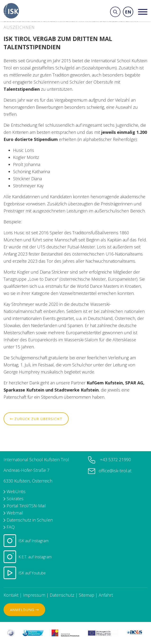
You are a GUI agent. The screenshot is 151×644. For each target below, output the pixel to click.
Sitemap (87, 595)
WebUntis (16, 491)
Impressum (34, 595)
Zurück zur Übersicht (36, 419)
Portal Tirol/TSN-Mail (26, 506)
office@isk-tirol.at (115, 471)
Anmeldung (24, 610)
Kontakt (11, 595)
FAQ (11, 527)
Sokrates (15, 499)
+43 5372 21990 (115, 459)
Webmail (15, 513)
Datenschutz (62, 595)
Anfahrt (106, 595)
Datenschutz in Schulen (30, 520)
